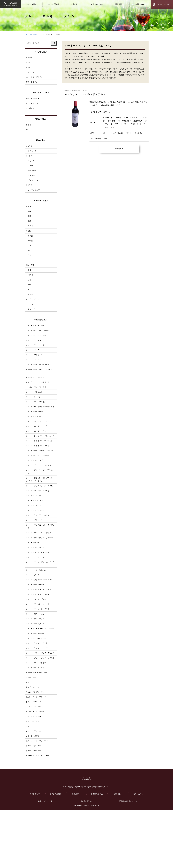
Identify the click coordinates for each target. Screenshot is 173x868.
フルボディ (30, 111)
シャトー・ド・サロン (35, 771)
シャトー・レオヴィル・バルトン (39, 471)
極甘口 (28, 127)
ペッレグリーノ (32, 729)
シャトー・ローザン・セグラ (37, 447)
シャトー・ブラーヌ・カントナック (40, 495)
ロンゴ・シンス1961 (34, 760)
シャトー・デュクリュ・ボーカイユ (40, 517)
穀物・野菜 (30, 274)
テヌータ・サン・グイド (36, 392)
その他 (31, 233)
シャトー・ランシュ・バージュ (38, 692)
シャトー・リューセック (36, 358)
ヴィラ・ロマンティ (34, 755)
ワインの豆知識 (55, 852)
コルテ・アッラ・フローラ (37, 750)
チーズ (31, 316)
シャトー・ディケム (34, 353)
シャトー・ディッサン (35, 538)
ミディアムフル (32, 105)
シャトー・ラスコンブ (35, 490)
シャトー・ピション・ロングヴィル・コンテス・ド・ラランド (39, 510)
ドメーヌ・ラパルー (34, 807)
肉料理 (28, 212)
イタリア (29, 149)
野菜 (30, 295)
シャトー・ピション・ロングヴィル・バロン (39, 502)
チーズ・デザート (33, 310)
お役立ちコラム (97, 852)
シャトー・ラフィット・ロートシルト (40, 425)
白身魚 (31, 243)
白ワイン (29, 68)
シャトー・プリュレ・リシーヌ (38, 642)
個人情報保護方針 (86, 859)
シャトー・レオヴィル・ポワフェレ (40, 466)
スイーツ (32, 321)
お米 (30, 280)
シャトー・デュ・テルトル (37, 676)
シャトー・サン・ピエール (37, 606)
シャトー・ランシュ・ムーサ (37, 687)
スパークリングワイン (35, 78)
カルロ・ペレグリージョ (36, 745)
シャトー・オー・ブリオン (37, 418)
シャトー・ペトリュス (35, 408)
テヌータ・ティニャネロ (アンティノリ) (41, 386)
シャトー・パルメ (33, 577)
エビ (30, 254)
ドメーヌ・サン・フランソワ (37, 796)
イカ (30, 269)
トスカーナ (32, 154)
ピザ (30, 290)
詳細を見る (119, 149)
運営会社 (117, 852)
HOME (27, 35)
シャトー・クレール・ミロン (37, 348)
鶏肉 (30, 228)
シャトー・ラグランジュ (36, 543)
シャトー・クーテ (33, 363)
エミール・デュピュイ (35, 786)
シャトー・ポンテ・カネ (36, 719)
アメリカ (29, 190)
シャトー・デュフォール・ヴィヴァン (40, 478)
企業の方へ (76, 852)
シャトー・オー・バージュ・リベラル (40, 670)
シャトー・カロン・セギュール (38, 587)
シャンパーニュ (34, 175)
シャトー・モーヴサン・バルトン (39, 379)
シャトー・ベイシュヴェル (37, 637)
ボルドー (32, 180)
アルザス (32, 170)
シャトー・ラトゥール (35, 432)
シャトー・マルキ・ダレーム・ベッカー (40, 599)
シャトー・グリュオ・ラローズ (38, 485)
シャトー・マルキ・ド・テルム (38, 647)
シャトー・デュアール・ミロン (38, 622)
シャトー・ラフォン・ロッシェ (38, 632)
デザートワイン (32, 83)
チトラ (28, 734)
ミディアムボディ (33, 100)
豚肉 (30, 223)
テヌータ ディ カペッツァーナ (38, 724)
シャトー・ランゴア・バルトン (38, 548)
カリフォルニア (34, 196)
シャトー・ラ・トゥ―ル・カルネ (39, 627)
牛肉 (30, 218)
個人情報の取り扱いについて (128, 859)
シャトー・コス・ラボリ (36, 652)
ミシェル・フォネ (33, 776)
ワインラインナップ (38, 35)
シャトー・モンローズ (35, 527)
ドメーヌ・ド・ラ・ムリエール (38, 812)
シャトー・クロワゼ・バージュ (38, 343)
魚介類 (28, 238)
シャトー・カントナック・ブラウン (40, 572)
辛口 (27, 132)
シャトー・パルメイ (34, 374)
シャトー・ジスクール (35, 553)
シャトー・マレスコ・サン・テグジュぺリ (40, 560)
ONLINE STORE (163, 4)
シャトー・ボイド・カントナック (39, 567)
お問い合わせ (138, 852)
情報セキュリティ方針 (45, 859)
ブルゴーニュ (33, 185)
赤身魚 (31, 249)
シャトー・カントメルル (36, 338)
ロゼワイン (30, 73)
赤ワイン (29, 63)
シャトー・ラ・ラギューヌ (37, 582)
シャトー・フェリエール (36, 592)
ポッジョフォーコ (33, 740)
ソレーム (29, 781)
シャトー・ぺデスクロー (36, 663)
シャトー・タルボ (33, 611)
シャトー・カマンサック (36, 658)
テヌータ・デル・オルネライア (38, 397)
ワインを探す (35, 852)
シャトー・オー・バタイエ (37, 714)
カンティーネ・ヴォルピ (36, 765)
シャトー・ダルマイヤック (37, 681)
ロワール (32, 165)
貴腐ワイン (30, 58)
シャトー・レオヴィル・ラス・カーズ (40, 459)
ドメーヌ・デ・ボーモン (36, 802)
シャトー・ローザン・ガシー (37, 452)
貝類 (30, 264)
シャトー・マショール (35, 368)
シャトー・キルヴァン (35, 532)
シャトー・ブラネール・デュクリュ (40, 616)
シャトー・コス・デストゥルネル (39, 522)
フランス (29, 160)
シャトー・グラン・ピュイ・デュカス (40, 699)
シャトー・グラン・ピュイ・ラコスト (40, 707)
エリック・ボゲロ (33, 791)
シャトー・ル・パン (34, 413)
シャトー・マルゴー (34, 437)
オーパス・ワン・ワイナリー (37, 403)
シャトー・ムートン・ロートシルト (40, 442)
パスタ (31, 285)
